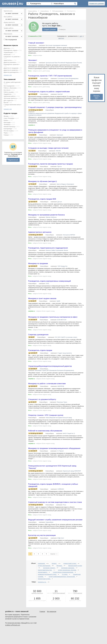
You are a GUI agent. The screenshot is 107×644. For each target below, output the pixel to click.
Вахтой (6, 103)
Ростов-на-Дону (9, 131)
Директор (7, 48)
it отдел (65, 589)
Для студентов (8, 100)
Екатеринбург (8, 129)
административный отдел (47, 589)
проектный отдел (44, 594)
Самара (6, 135)
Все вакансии (52, 626)
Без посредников (9, 86)
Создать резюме (50, 29)
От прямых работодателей (12, 82)
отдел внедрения (44, 580)
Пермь (6, 133)
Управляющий (8, 52)
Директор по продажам (11, 68)
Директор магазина (10, 62)
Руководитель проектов (11, 64)
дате (81, 36)
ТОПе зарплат (78, 608)
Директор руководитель (11, 72)
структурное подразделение (63, 587)
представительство (45, 585)
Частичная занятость (10, 98)
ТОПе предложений (59, 608)
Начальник (7, 55)
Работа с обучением (10, 88)
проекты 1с (42, 597)
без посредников (11, 40)
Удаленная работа (9, 96)
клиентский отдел (70, 578)
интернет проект (49, 583)
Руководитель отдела (10, 50)
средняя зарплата (37, 608)
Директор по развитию (11, 70)
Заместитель (8, 60)
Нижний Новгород (9, 127)
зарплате (61, 38)
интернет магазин (68, 583)
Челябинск (7, 125)
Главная (42, 626)
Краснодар (7, 122)
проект (54, 578)
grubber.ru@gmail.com (13, 640)
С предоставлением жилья (12, 105)
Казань (6, 120)
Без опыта (7, 90)
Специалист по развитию (12, 57)
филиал (60, 580)
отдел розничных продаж (67, 585)
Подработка (7, 94)
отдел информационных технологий (62, 591)
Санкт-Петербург (9, 118)
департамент (43, 587)
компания (42, 578)
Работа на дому (9, 92)
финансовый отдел (75, 580)
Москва (6, 116)
